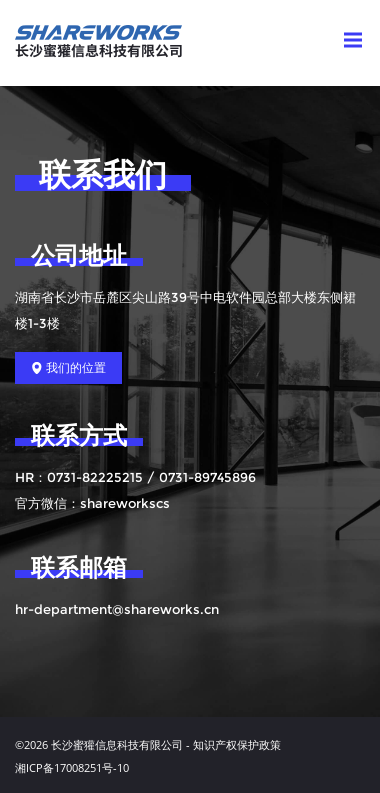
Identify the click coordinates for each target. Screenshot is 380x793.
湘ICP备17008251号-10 (72, 767)
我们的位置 (68, 368)
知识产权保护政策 (237, 744)
